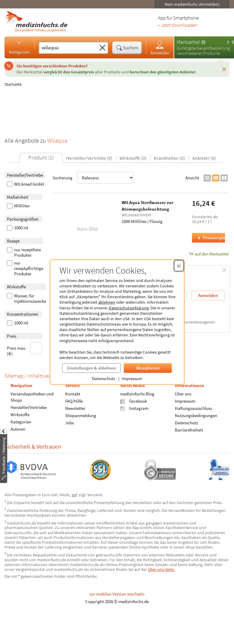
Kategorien (19, 47)
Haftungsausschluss (193, 408)
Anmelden (160, 48)
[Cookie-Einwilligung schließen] (179, 266)
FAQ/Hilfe (74, 401)
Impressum (132, 378)
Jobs (70, 423)
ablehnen (107, 302)
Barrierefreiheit (189, 430)
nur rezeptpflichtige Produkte (25, 268)
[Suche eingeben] (68, 48)
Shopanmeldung (81, 415)
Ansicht (192, 178)
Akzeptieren (148, 368)
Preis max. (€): (25, 349)
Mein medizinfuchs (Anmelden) (192, 4)
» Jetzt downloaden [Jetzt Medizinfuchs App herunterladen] (178, 25)
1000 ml (18, 228)
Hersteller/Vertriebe (29, 407)
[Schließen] (224, 69)
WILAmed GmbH (26, 184)
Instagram (134, 408)
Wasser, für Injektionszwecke (26, 299)
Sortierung (93, 178)
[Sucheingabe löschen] (102, 48)
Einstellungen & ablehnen (91, 368)
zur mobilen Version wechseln (117, 594)
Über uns (183, 394)
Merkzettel (188, 42)
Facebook (134, 401)
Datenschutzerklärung (129, 308)
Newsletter (75, 408)
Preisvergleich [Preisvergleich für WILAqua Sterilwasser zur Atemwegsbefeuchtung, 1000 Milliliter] (211, 238)
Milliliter (18, 206)
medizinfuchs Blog (137, 394)
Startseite (13, 84)
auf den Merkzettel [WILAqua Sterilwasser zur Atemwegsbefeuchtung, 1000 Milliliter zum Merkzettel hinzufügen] (208, 254)
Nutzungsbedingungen (196, 415)
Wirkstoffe (20, 415)
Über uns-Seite (161, 569)
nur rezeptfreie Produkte (24, 252)
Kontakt (73, 394)
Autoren (18, 429)
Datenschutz (103, 378)
